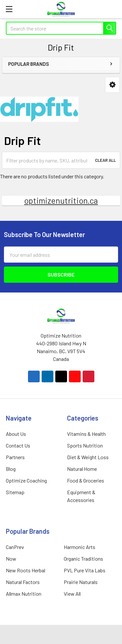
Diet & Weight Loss (88, 457)
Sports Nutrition (85, 445)
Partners (15, 457)
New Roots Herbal (26, 570)
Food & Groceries (86, 480)
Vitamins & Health (86, 434)
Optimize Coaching (26, 480)
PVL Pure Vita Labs (85, 570)
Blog (11, 469)
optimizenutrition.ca (61, 200)
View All (72, 594)
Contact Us (18, 445)
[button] (112, 85)
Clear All (105, 160)
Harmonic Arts (80, 547)
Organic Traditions (83, 559)
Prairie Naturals (81, 582)
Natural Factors (23, 582)
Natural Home (82, 469)
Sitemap (15, 492)
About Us (16, 434)
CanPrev (15, 547)
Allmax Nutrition (24, 594)
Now (11, 559)
